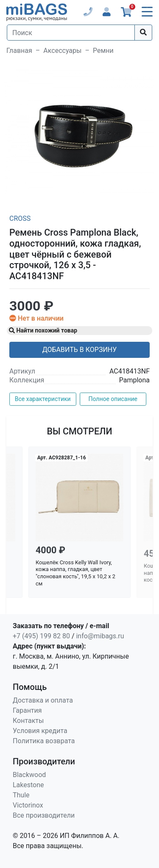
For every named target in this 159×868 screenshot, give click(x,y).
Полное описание (113, 399)
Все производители (44, 815)
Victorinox (28, 805)
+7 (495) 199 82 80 (41, 636)
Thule (21, 795)
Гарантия (27, 710)
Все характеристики (43, 399)
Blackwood (29, 775)
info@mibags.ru (100, 636)
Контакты (28, 721)
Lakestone (28, 785)
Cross (20, 218)
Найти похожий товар (43, 330)
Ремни (103, 51)
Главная (19, 51)
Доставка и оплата (43, 700)
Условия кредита (40, 731)
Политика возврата (44, 741)
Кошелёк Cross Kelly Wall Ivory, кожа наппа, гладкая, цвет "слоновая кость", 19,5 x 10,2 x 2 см (75, 573)
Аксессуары (62, 51)
